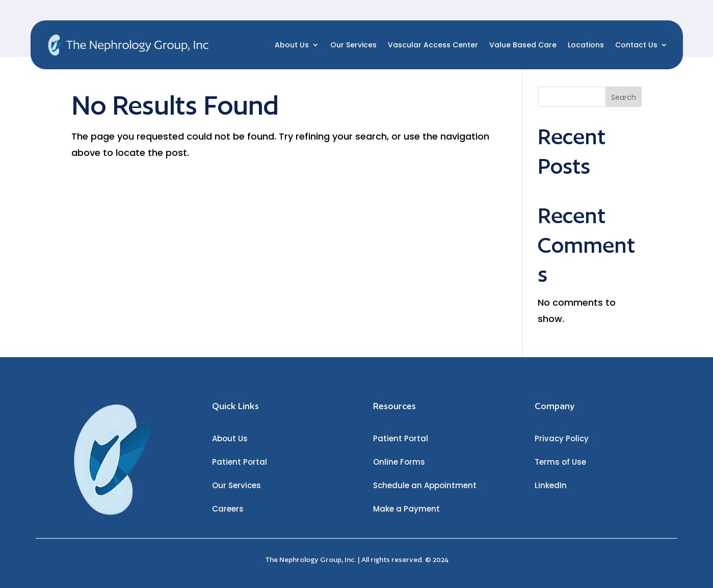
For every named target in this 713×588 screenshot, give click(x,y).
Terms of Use (560, 462)
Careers (228, 509)
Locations (586, 45)
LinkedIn (551, 485)
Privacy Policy (562, 438)
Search (624, 97)
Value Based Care (523, 45)
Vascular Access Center (433, 45)
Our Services (353, 45)
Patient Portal (240, 462)
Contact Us (636, 45)
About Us (292, 45)
